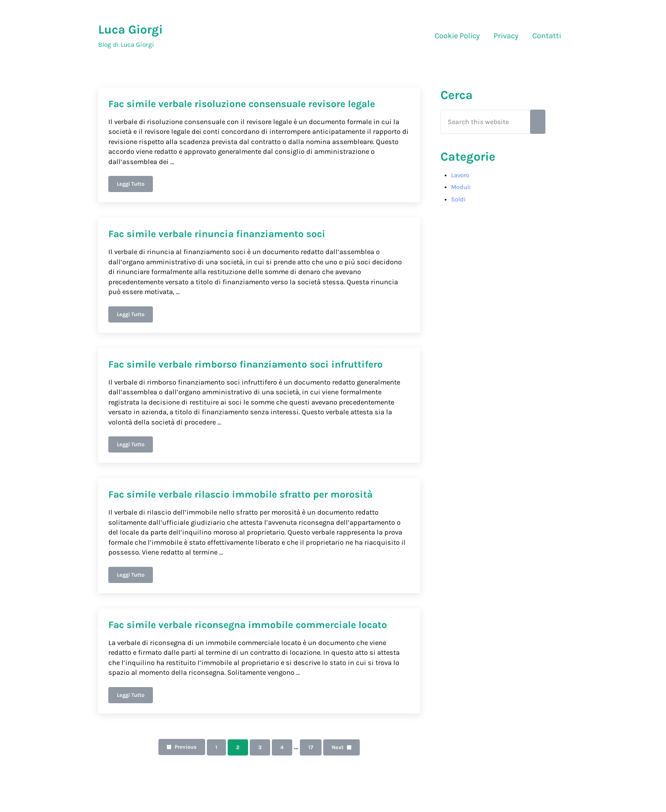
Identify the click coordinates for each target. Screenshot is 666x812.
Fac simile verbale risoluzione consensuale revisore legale (242, 104)
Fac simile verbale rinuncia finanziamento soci (217, 234)
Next (338, 747)
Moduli (461, 187)
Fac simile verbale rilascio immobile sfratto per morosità (240, 494)
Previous (186, 747)
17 (315, 749)
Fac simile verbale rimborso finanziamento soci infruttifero (246, 364)
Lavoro (460, 175)
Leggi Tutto (135, 185)
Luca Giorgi (130, 30)
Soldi (458, 199)
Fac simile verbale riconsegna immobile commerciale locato (248, 625)
